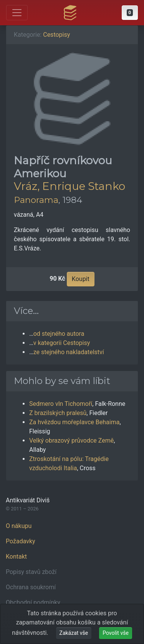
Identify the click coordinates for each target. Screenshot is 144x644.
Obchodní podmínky (33, 602)
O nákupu (19, 526)
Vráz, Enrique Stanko (70, 186)
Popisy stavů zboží (31, 572)
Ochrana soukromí (31, 587)
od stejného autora (59, 334)
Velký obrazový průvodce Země (71, 441)
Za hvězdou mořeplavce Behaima (74, 422)
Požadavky (21, 541)
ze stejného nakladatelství (69, 352)
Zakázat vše (74, 633)
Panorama (36, 200)
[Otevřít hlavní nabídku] (17, 13)
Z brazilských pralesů (58, 413)
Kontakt (16, 557)
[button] (130, 13)
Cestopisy (56, 35)
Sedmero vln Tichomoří (61, 404)
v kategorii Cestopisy (62, 343)
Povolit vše (116, 633)
